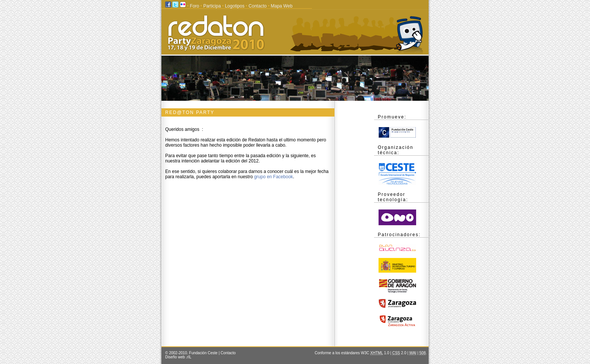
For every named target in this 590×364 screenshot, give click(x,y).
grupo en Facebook (273, 177)
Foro (195, 6)
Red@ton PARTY (190, 112)
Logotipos (235, 6)
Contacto (258, 6)
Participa (212, 6)
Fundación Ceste (204, 353)
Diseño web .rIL (178, 357)
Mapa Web (282, 6)
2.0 (399, 353)
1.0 (380, 353)
